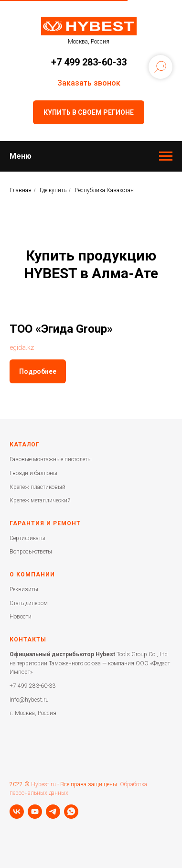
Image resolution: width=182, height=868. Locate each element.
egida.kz (22, 347)
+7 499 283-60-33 (89, 62)
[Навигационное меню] (166, 156)
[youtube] (35, 812)
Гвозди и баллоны (33, 473)
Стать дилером (29, 603)
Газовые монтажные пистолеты (51, 459)
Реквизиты (24, 589)
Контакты (28, 640)
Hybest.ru (43, 784)
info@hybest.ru (29, 700)
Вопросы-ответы (31, 552)
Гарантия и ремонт (45, 523)
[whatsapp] (71, 812)
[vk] (17, 812)
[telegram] (53, 812)
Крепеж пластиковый (37, 487)
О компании (32, 575)
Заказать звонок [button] (89, 83)
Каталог (25, 445)
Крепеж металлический (40, 500)
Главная (21, 190)
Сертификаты (27, 538)
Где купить (53, 190)
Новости (21, 617)
